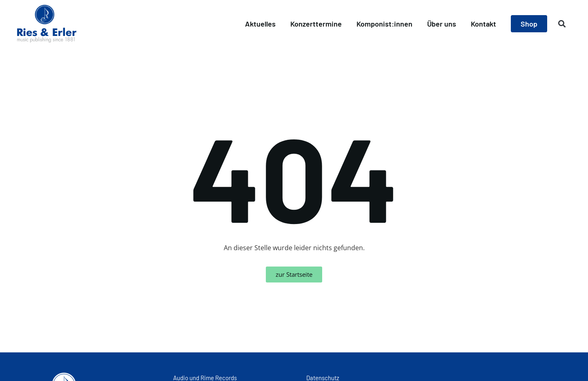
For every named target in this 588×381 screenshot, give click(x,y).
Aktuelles (260, 24)
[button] (562, 24)
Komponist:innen (384, 24)
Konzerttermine (316, 24)
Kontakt (483, 24)
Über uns (442, 24)
